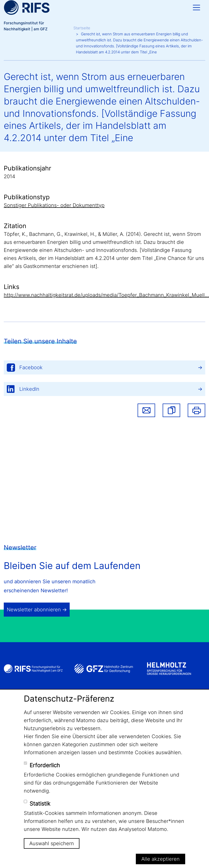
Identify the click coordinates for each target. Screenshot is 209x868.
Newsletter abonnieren (34, 610)
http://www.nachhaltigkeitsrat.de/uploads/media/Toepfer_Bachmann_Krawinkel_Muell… (106, 295)
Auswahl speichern (52, 843)
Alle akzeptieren (161, 859)
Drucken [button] (196, 410)
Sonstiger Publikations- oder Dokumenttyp (54, 205)
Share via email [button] (146, 410)
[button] (171, 410)
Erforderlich (45, 765)
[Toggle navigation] (196, 8)
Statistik (40, 804)
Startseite (82, 28)
